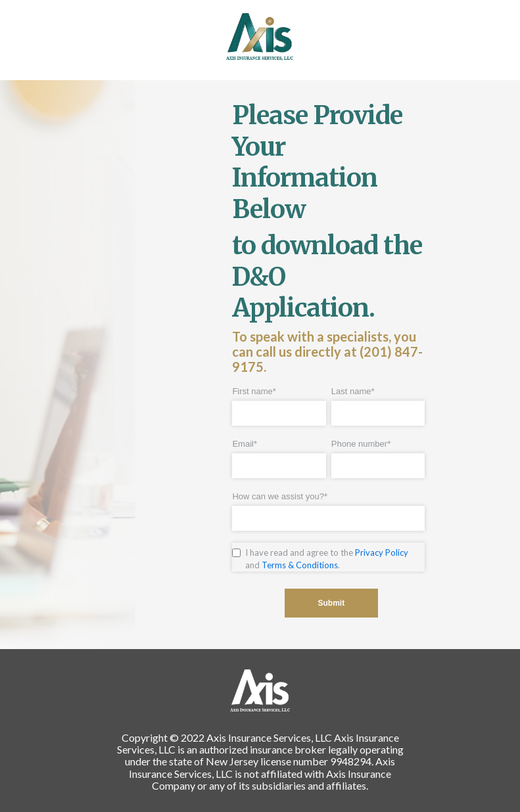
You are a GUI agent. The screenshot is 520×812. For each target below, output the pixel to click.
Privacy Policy (382, 553)
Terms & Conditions (300, 565)
